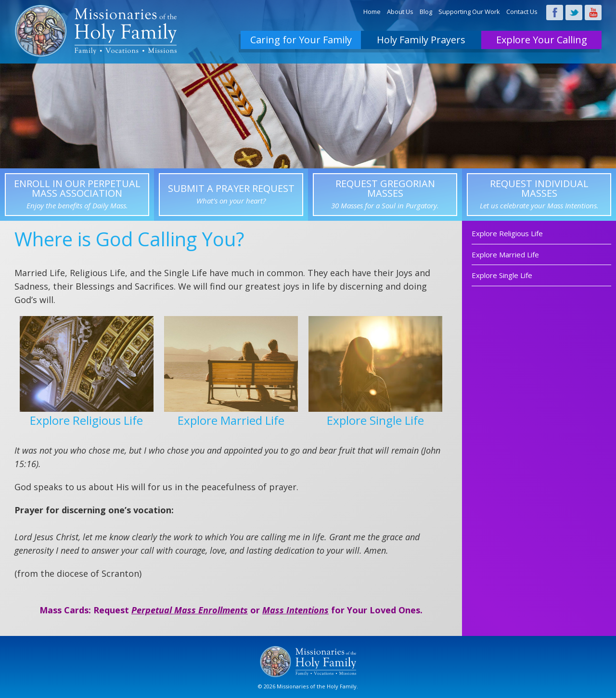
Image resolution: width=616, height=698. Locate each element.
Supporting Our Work (469, 12)
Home (372, 12)
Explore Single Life (502, 275)
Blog (426, 12)
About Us (400, 12)
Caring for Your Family (301, 40)
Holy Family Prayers (421, 40)
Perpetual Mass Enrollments (190, 610)
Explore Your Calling (542, 40)
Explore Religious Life (507, 233)
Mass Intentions (295, 610)
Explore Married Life (505, 254)
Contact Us (522, 12)
